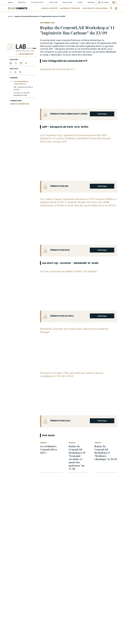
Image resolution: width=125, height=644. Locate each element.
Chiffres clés (53, 2)
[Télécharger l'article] (20, 72)
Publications (22, 2)
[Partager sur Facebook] (11, 63)
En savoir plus (26, 54)
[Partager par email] (26, 63)
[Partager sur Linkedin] (21, 63)
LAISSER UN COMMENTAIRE (19, 104)
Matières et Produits (70, 8)
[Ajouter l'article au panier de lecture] (11, 72)
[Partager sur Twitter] (16, 63)
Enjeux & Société (50, 8)
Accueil (10, 16)
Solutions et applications (95, 8)
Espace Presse (67, 2)
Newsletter (91, 2)
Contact (80, 2)
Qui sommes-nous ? (38, 2)
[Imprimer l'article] (15, 72)
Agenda (10, 2)
